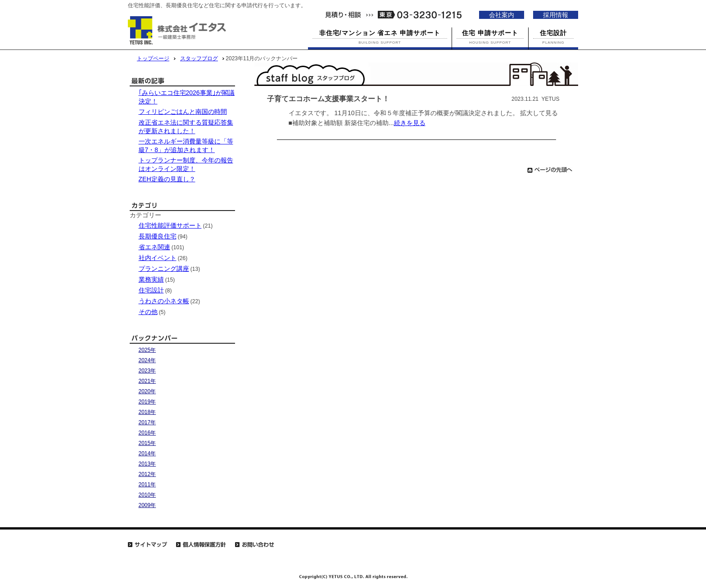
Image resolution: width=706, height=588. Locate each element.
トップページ (153, 58)
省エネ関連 (154, 247)
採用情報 (556, 15)
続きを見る (410, 123)
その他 (148, 312)
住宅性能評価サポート (170, 225)
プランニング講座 (164, 269)
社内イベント (158, 258)
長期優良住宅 (158, 236)
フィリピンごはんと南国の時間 (183, 112)
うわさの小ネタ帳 (164, 301)
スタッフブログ (199, 58)
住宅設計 (151, 290)
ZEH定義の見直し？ (167, 179)
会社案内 (502, 15)
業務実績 (151, 279)
